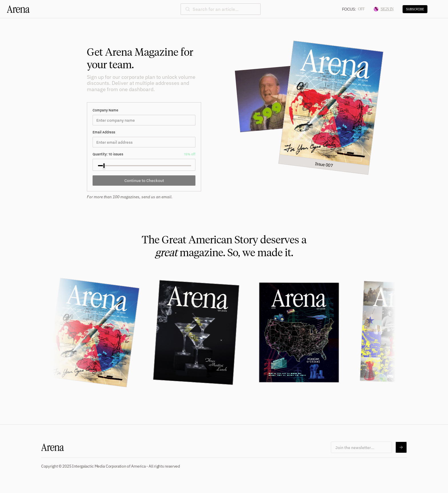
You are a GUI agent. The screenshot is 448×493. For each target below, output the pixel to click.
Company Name (105, 110)
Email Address (104, 132)
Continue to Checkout (144, 180)
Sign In (384, 9)
